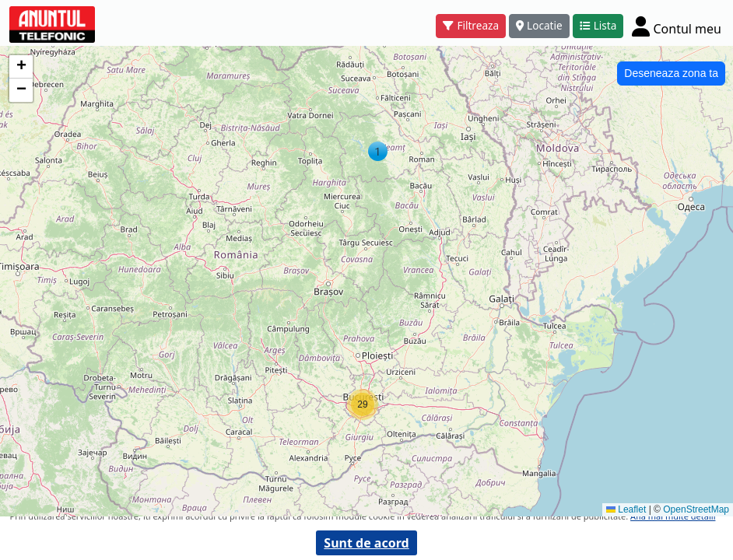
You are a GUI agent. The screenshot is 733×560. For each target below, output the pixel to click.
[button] (378, 151)
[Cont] (677, 26)
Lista (598, 25)
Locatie (539, 25)
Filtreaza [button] (471, 25)
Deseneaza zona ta (671, 73)
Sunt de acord (366, 543)
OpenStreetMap (696, 509)
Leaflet (626, 509)
